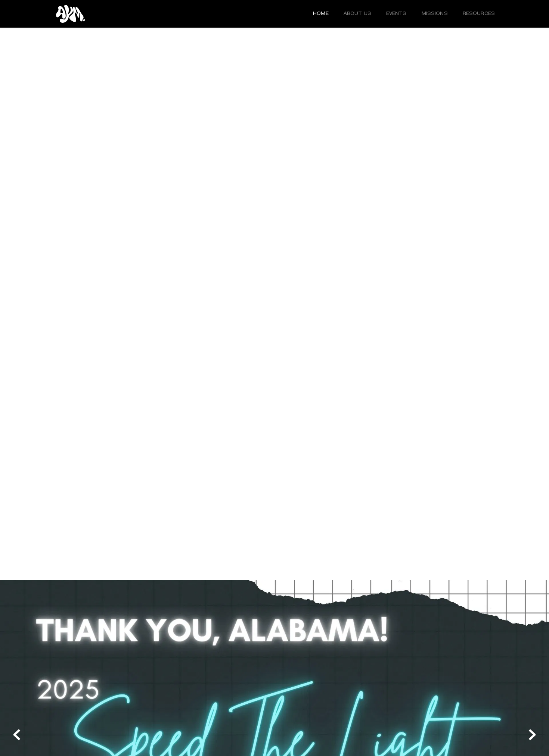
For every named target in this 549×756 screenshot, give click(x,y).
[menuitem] (321, 14)
